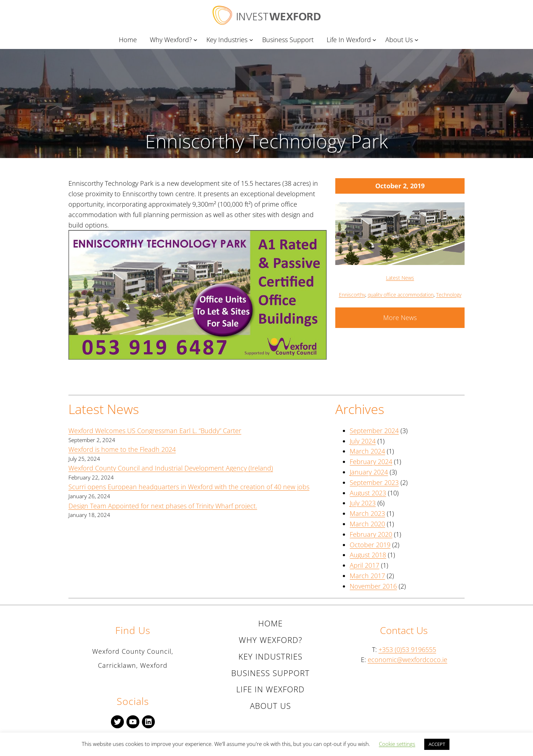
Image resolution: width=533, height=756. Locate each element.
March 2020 (367, 524)
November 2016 (373, 586)
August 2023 (368, 493)
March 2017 (367, 576)
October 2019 (370, 545)
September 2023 (374, 482)
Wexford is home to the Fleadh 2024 (122, 449)
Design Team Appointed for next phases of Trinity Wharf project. (163, 506)
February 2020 (371, 534)
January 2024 (369, 472)
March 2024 (367, 451)
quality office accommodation (401, 295)
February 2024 (371, 462)
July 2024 (363, 441)
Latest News (400, 278)
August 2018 (368, 555)
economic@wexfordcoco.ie (407, 660)
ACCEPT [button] (437, 744)
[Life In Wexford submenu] (376, 40)
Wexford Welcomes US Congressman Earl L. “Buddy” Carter (155, 431)
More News (400, 318)
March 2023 (367, 513)
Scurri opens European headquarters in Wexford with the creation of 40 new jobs (189, 487)
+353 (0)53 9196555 (407, 649)
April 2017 (364, 565)
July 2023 (363, 503)
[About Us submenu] (418, 40)
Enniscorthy (352, 295)
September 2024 (374, 431)
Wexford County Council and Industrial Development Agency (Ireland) (171, 468)
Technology (449, 295)
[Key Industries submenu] (252, 40)
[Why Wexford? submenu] (197, 40)
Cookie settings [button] (397, 744)
